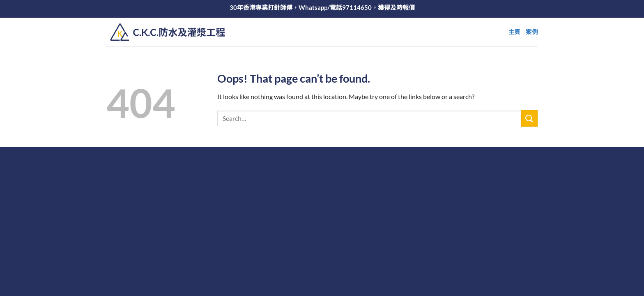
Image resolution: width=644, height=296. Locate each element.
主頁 (514, 32)
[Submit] (529, 118)
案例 (532, 32)
